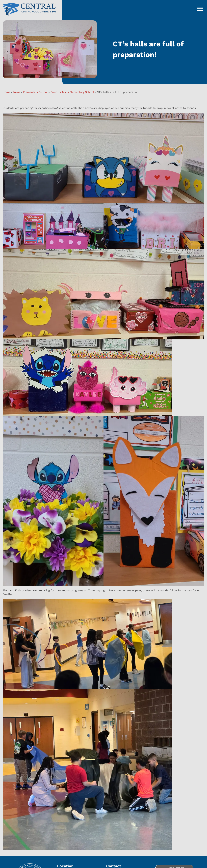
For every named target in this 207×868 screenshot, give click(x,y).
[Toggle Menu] (200, 9)
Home (6, 92)
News (17, 92)
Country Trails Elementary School (72, 92)
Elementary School (35, 92)
